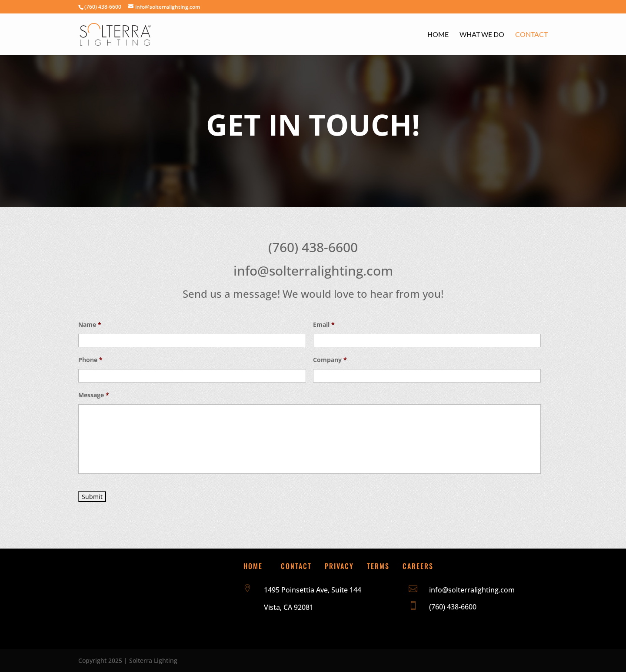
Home (438, 35)
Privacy (339, 566)
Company (330, 360)
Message (94, 395)
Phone (90, 360)
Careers (418, 566)
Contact (531, 35)
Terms (378, 566)
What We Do (482, 35)
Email (324, 325)
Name (90, 325)
